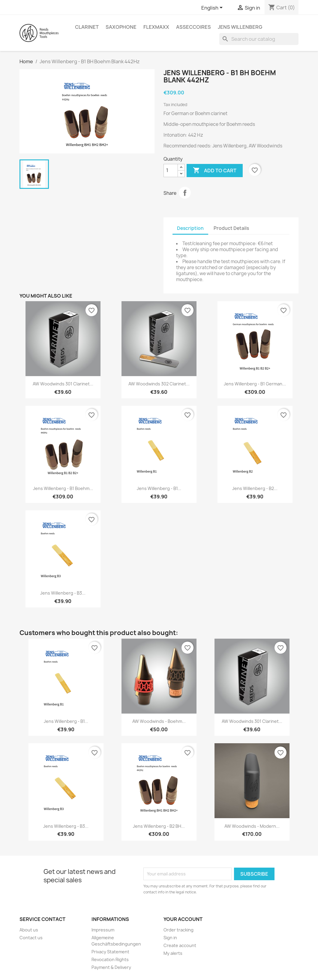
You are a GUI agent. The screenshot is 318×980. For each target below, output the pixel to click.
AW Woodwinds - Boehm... (159, 721)
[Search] (259, 39)
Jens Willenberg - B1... (159, 488)
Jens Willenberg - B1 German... (255, 384)
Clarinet (87, 27)
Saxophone (121, 27)
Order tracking (178, 930)
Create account (180, 945)
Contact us (31, 938)
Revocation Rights (110, 959)
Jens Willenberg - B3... (63, 593)
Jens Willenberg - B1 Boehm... (63, 488)
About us (29, 930)
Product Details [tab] (231, 228)
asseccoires (193, 27)
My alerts (173, 953)
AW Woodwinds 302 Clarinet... (159, 384)
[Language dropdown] (213, 8)
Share (185, 193)
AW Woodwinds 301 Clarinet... (63, 384)
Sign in (170, 938)
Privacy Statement (110, 952)
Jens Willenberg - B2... (255, 488)
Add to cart (215, 171)
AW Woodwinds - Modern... (252, 826)
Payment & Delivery (111, 967)
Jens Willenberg (240, 27)
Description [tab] (190, 228)
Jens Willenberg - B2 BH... (159, 826)
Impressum (103, 930)
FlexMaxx (156, 27)
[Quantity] (171, 171)
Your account (183, 919)
